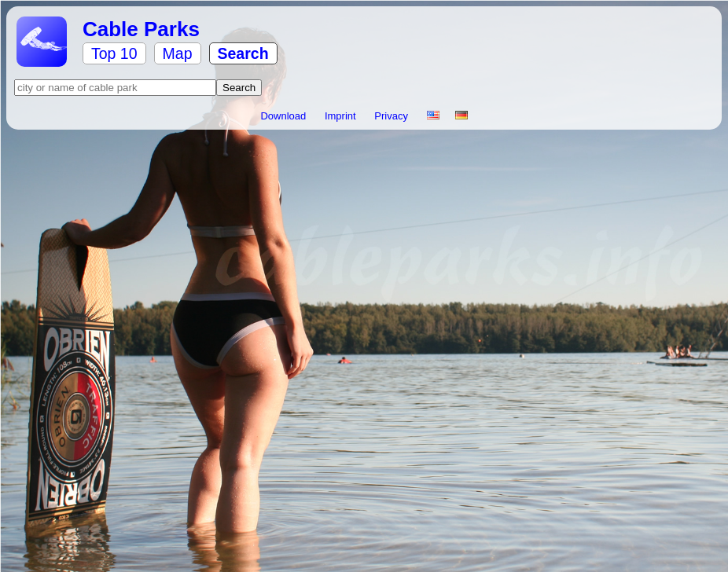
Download (284, 116)
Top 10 (114, 53)
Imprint (342, 116)
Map (178, 53)
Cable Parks (141, 29)
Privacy (392, 116)
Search (243, 53)
